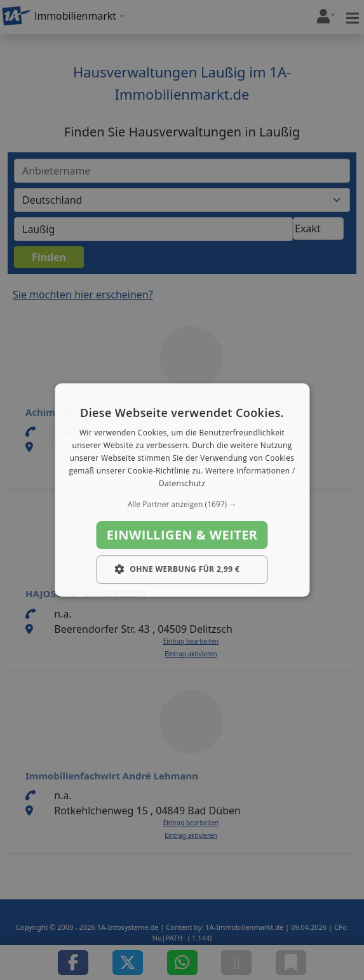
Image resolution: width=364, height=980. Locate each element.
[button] (182, 505)
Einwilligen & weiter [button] (182, 535)
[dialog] (182, 490)
